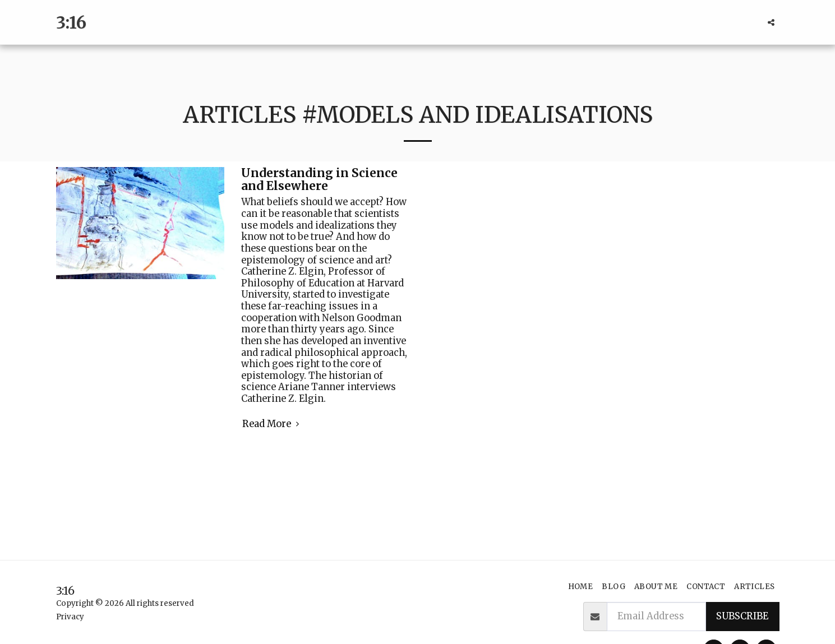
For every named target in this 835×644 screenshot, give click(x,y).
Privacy (70, 617)
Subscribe (742, 616)
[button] (771, 22)
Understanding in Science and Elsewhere (319, 180)
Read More (273, 424)
